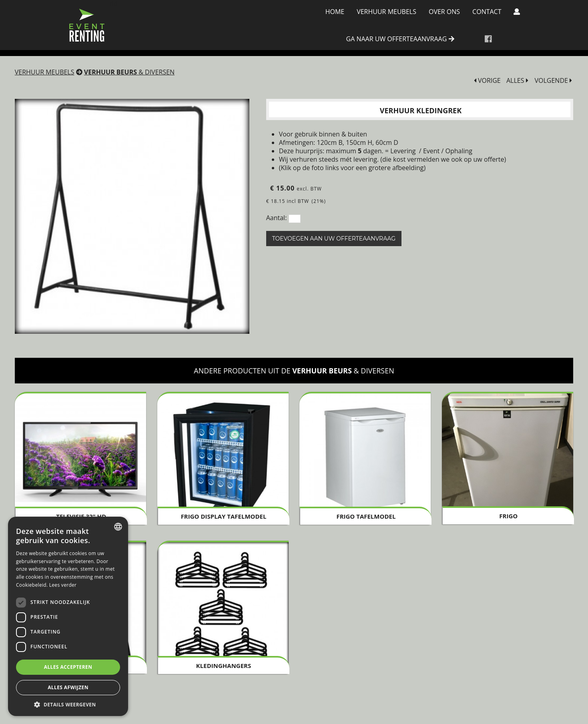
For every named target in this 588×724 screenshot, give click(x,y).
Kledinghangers (224, 666)
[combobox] (118, 527)
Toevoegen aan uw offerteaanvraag (334, 239)
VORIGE (487, 81)
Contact (487, 12)
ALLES (517, 81)
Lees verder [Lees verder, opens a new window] (63, 585)
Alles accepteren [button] (68, 667)
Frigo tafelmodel (366, 516)
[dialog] (68, 616)
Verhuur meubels (386, 12)
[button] (68, 704)
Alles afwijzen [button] (68, 687)
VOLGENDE (553, 81)
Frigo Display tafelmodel (224, 516)
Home (335, 12)
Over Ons (444, 12)
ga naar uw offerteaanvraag (400, 39)
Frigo (508, 516)
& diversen (129, 72)
